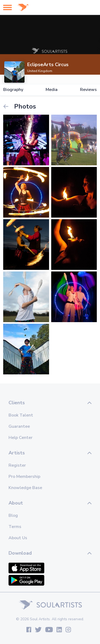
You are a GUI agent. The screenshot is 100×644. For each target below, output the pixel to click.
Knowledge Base (25, 488)
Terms (15, 527)
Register (17, 465)
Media (52, 90)
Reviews (88, 90)
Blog (13, 515)
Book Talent (21, 415)
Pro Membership (24, 477)
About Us (18, 538)
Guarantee (19, 426)
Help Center (21, 438)
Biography (13, 90)
